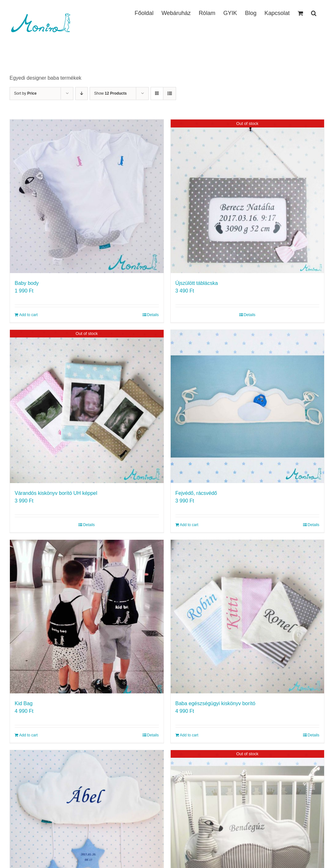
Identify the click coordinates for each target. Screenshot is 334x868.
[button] (314, 12)
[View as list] (170, 94)
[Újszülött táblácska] (248, 196)
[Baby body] (87, 196)
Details (153, 315)
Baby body (27, 283)
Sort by (25, 93)
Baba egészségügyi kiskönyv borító (215, 703)
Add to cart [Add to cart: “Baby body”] (28, 315)
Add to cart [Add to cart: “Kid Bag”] (28, 735)
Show (110, 93)
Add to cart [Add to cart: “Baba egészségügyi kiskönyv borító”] (189, 735)
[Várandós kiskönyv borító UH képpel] (87, 407)
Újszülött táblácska (197, 283)
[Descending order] (82, 94)
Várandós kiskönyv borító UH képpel (56, 493)
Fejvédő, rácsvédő (196, 493)
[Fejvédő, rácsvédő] (248, 407)
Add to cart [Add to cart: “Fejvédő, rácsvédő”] (189, 525)
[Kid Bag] (87, 617)
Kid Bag (24, 703)
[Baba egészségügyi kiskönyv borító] (248, 617)
